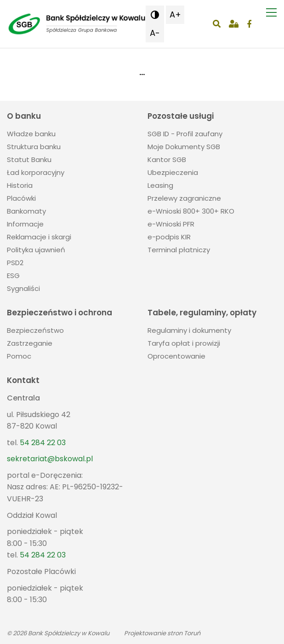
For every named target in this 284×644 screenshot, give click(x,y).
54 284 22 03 (43, 443)
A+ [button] (175, 15)
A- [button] (155, 33)
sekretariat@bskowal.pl (50, 459)
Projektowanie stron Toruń (162, 633)
